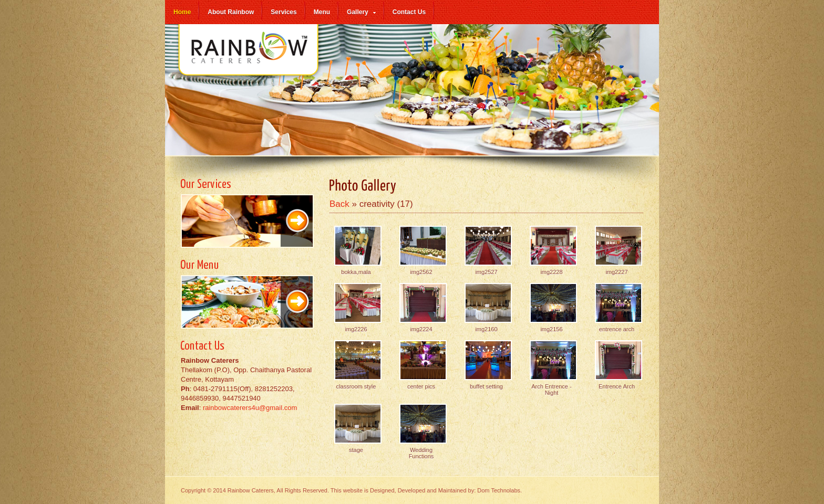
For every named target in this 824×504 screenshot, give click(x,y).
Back (339, 204)
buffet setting (486, 386)
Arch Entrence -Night (551, 390)
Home (182, 12)
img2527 (486, 272)
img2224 (421, 329)
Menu (322, 12)
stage (356, 450)
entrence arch (617, 329)
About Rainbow (231, 12)
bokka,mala (356, 272)
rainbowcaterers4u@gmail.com (250, 408)
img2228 (551, 272)
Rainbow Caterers (249, 56)
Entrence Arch (617, 386)
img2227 (616, 272)
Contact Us (409, 12)
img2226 (356, 329)
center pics (421, 386)
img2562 (421, 272)
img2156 (551, 329)
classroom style (356, 386)
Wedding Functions (421, 453)
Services (284, 12)
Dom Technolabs (499, 490)
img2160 (486, 329)
